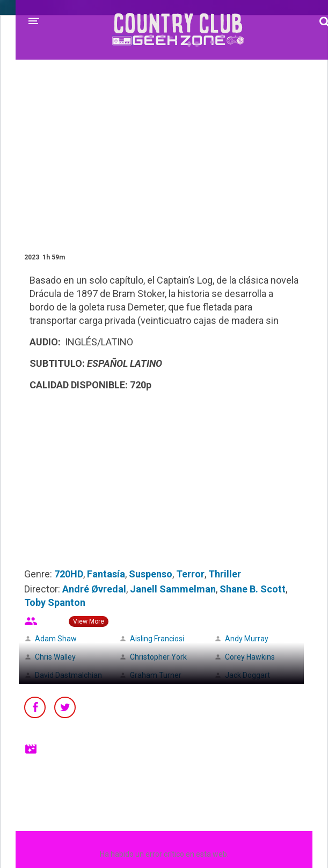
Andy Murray (247, 639)
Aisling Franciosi (157, 639)
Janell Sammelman (173, 589)
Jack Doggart (247, 675)
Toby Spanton (55, 602)
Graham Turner (156, 675)
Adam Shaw (56, 639)
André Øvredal (94, 589)
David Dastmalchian (68, 675)
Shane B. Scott (253, 589)
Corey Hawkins (250, 657)
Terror (190, 574)
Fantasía (106, 574)
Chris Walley (55, 657)
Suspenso (151, 574)
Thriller (225, 574)
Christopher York (158, 657)
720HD (69, 574)
